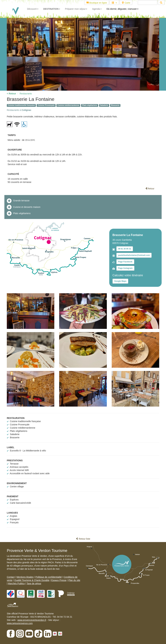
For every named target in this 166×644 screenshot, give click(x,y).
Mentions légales (25, 577)
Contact (11, 577)
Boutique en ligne (97, 3)
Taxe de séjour (34, 583)
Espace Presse (59, 580)
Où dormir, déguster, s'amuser (122, 9)
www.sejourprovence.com (20, 623)
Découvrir (33, 9)
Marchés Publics (16, 583)
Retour (150, 189)
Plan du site (74, 580)
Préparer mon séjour (76, 9)
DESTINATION (52, 9)
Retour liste (83, 539)
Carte (126, 3)
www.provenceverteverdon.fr (32, 620)
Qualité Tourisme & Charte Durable (32, 580)
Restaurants (26, 94)
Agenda (97, 9)
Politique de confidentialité (49, 577)
